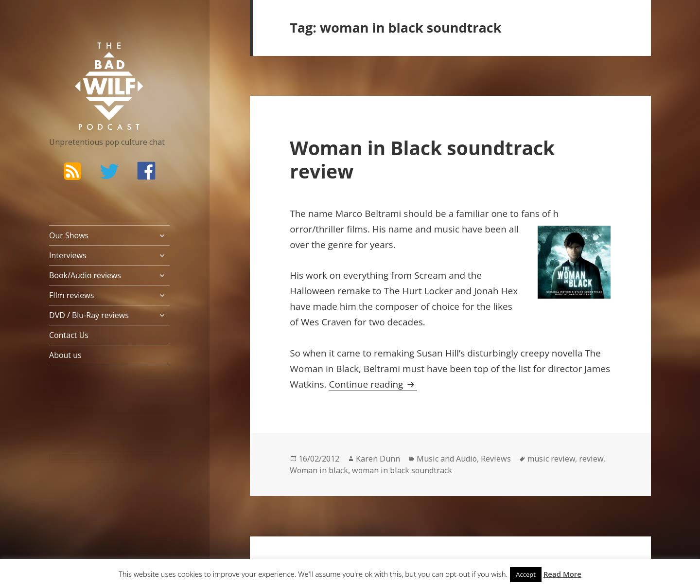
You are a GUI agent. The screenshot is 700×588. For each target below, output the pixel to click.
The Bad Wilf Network (90, 56)
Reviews (496, 459)
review (591, 459)
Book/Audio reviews (85, 275)
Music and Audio (447, 459)
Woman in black (319, 470)
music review (551, 459)
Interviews (68, 255)
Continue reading (373, 384)
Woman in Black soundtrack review (422, 159)
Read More (562, 574)
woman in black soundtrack (402, 470)
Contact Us (69, 335)
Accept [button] (526, 574)
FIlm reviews (71, 295)
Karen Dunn (378, 459)
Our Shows (69, 235)
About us (65, 355)
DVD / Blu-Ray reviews (89, 315)
